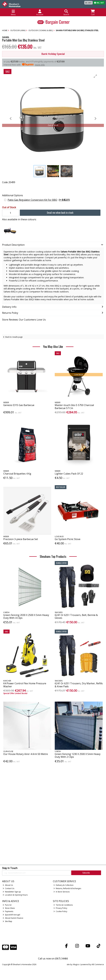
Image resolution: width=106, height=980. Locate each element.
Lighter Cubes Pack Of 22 (69, 474)
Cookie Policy (60, 911)
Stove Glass (9, 908)
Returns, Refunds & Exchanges (67, 888)
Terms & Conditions (63, 905)
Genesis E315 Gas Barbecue (19, 405)
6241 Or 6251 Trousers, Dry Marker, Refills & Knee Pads (79, 685)
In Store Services (62, 892)
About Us (8, 885)
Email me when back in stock (60, 213)
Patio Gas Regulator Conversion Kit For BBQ (39, 200)
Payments (8, 911)
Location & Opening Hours (15, 895)
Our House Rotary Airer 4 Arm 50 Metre (26, 754)
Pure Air (7, 905)
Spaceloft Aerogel (11, 915)
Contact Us (8, 888)
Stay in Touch (10, 868)
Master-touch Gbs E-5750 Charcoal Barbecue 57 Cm (74, 407)
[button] (95, 76)
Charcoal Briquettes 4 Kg (17, 474)
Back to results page (14, 337)
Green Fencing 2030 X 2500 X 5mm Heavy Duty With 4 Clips (26, 616)
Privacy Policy (60, 908)
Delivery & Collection (63, 885)
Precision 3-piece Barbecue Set (21, 539)
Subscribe (86, 873)
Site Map (7, 921)
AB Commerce (98, 964)
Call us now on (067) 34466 (53, 959)
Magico (76, 964)
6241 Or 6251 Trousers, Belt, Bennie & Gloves (76, 616)
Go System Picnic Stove (68, 539)
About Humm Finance (13, 918)
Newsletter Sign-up (12, 892)
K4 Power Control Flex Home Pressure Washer (25, 685)
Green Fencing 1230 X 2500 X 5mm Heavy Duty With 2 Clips (78, 755)
